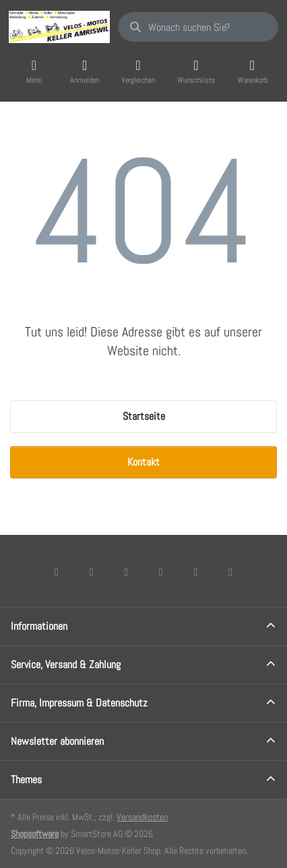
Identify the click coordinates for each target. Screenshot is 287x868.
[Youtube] (196, 572)
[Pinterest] (230, 572)
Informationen (39, 626)
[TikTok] (161, 572)
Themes (26, 780)
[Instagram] (126, 572)
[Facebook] (57, 572)
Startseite (144, 416)
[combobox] (198, 27)
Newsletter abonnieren (57, 741)
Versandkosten (142, 817)
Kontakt (143, 462)
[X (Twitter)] (92, 572)
